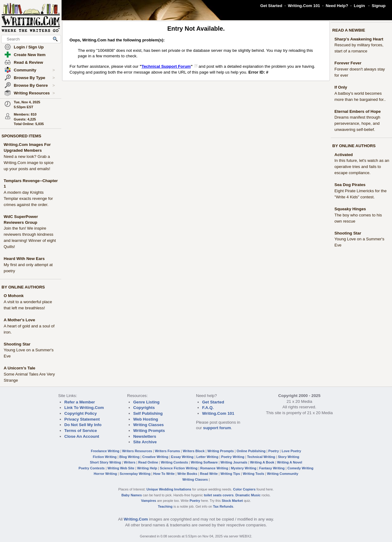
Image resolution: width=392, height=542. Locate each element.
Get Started (271, 6)
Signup (379, 6)
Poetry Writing (233, 457)
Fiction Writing (105, 457)
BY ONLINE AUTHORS (23, 287)
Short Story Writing (105, 462)
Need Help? (337, 6)
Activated (344, 155)
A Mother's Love (19, 320)
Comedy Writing (300, 468)
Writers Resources (137, 451)
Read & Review (28, 62)
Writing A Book (262, 462)
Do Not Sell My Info (83, 425)
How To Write (164, 474)
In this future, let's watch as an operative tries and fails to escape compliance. (362, 167)
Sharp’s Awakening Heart (359, 39)
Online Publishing (251, 451)
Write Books (187, 474)
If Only (341, 87)
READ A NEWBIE (349, 30)
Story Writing (288, 457)
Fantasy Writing (272, 468)
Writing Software (204, 462)
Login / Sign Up (29, 47)
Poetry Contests (92, 468)
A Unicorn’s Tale (19, 368)
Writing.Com (136, 519)
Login (359, 6)
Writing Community (283, 474)
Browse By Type (34, 78)
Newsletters (145, 436)
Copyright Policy (81, 413)
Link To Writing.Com (84, 408)
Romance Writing (214, 468)
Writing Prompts (149, 431)
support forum (217, 428)
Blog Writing (130, 457)
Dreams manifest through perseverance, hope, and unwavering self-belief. (357, 123)
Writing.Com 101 (304, 6)
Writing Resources (34, 93)
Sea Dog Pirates (350, 185)
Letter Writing (207, 457)
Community (34, 70)
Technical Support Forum (166, 66)
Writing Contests (174, 462)
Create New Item (30, 55)
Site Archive (145, 442)
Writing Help (147, 468)
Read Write (209, 474)
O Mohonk (14, 296)
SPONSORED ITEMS (21, 136)
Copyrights (144, 408)
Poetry (274, 451)
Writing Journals (234, 462)
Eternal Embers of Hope (358, 111)
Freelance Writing (105, 451)
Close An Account (82, 436)
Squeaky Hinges (350, 209)
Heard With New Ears (24, 259)
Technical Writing (261, 457)
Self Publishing (148, 413)
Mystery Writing (244, 468)
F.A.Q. (208, 408)
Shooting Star (17, 344)
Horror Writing (105, 474)
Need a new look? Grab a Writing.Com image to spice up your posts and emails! (29, 163)
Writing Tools (254, 474)
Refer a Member (80, 402)
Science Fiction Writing (179, 468)
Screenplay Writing (135, 474)
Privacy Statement (82, 419)
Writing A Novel (290, 462)
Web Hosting (146, 419)
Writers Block (194, 451)
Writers (130, 462)
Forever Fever (348, 63)
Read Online (148, 462)
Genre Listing (146, 402)
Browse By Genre (34, 86)
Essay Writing (182, 457)
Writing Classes (149, 425)
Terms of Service (81, 431)
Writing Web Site (121, 468)
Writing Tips (230, 474)
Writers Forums (168, 451)
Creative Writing (155, 457)
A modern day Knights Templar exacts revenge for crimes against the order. (28, 198)
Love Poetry (292, 451)
